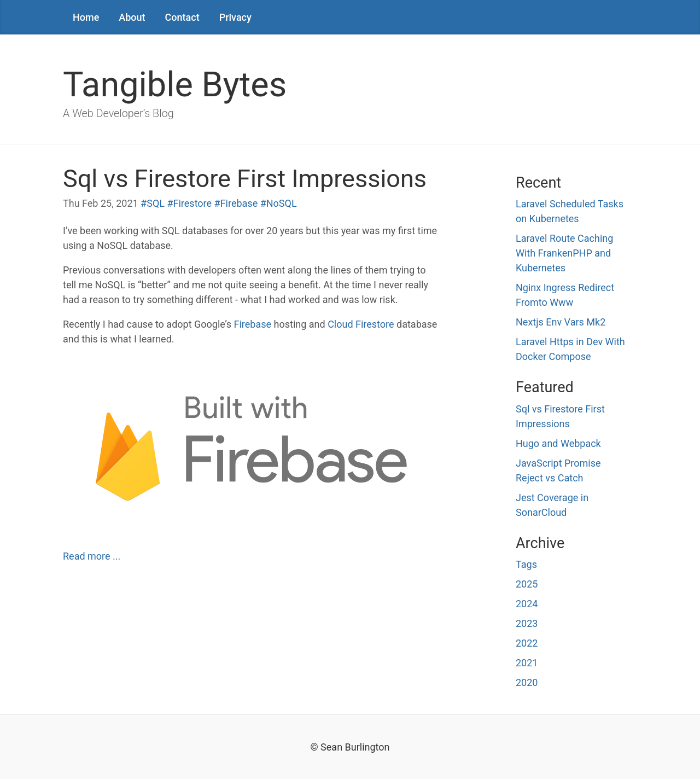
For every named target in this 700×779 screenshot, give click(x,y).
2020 (527, 682)
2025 (527, 584)
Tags (526, 564)
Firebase (239, 203)
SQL (156, 203)
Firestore (193, 203)
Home (86, 17)
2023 (527, 623)
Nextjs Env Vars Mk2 (561, 322)
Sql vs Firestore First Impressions (245, 179)
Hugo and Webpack (558, 443)
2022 (527, 643)
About (132, 17)
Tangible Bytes (175, 85)
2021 (527, 663)
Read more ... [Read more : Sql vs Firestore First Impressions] (92, 556)
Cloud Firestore (361, 324)
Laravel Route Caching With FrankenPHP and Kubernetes (564, 253)
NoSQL (282, 203)
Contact (182, 17)
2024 (527, 604)
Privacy (235, 17)
